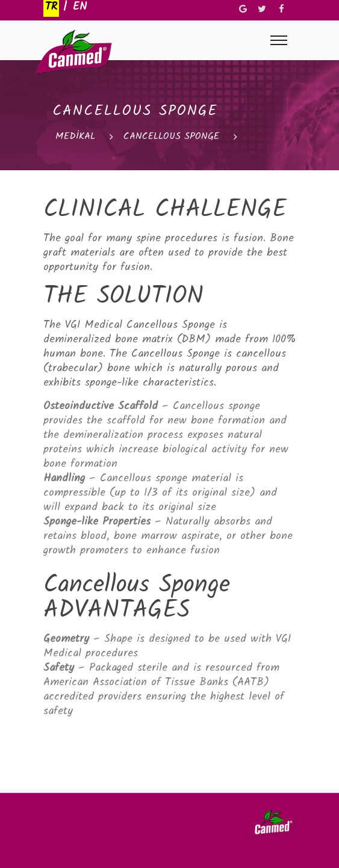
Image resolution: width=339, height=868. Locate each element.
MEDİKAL (75, 137)
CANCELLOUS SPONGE (171, 137)
